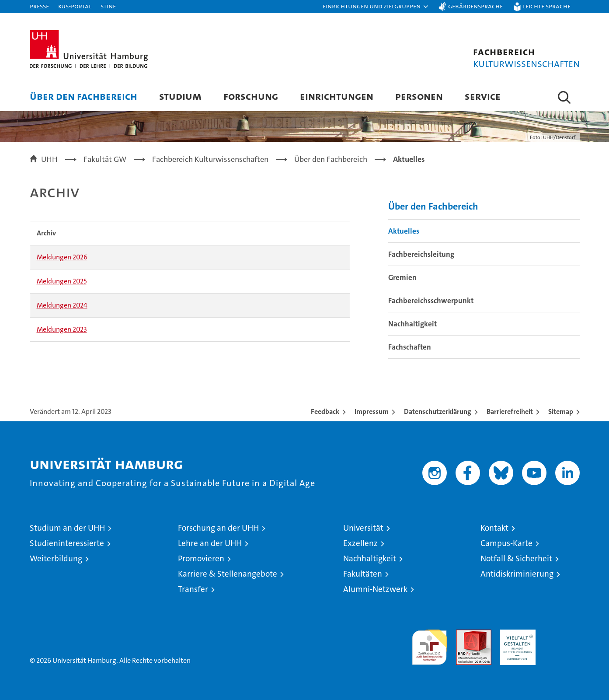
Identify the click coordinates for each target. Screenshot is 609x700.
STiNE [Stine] (108, 6)
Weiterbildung (56, 558)
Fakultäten (363, 574)
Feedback (325, 411)
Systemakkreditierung (562, 634)
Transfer (193, 589)
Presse (39, 6)
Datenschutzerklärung (438, 411)
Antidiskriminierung (517, 574)
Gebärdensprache (475, 6)
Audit (464, 634)
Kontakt (494, 528)
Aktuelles (404, 231)
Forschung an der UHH (218, 528)
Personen (419, 96)
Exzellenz (360, 543)
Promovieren (201, 558)
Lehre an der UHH (210, 543)
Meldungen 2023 (62, 329)
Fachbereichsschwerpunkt (431, 301)
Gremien (402, 277)
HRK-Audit (516, 634)
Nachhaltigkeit (412, 324)
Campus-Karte (506, 543)
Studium (180, 96)
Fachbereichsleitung (421, 254)
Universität (363, 528)
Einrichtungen (337, 96)
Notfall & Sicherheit (516, 558)
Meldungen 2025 (62, 281)
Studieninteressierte (67, 543)
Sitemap (561, 411)
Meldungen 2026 (62, 257)
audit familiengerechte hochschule (430, 643)
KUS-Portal (75, 6)
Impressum (372, 411)
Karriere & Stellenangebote (228, 574)
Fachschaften (410, 347)
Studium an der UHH (67, 528)
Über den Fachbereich (84, 96)
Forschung (251, 96)
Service (483, 96)
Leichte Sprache (547, 6)
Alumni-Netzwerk (375, 589)
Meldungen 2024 (62, 305)
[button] (376, 7)
